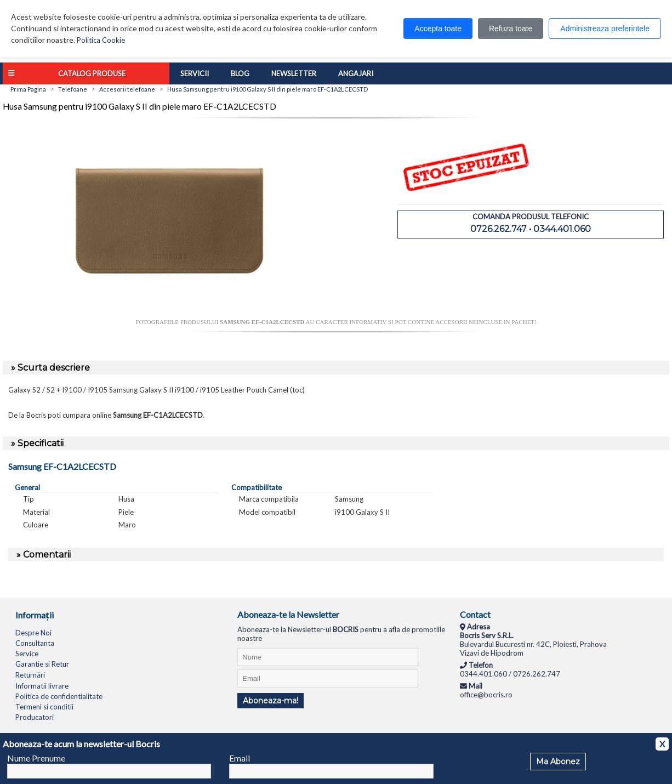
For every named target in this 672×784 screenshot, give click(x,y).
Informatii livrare (42, 686)
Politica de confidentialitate (59, 696)
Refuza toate (511, 29)
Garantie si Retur (42, 664)
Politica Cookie (101, 40)
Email (240, 758)
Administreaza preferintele (605, 29)
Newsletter (294, 73)
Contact (475, 614)
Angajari (356, 73)
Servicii (195, 73)
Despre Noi (33, 633)
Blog (240, 73)
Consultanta (35, 643)
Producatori (35, 717)
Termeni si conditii (44, 707)
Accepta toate (438, 29)
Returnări (30, 675)
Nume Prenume (36, 758)
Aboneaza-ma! (270, 701)
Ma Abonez (558, 762)
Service (27, 654)
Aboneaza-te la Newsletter (288, 614)
